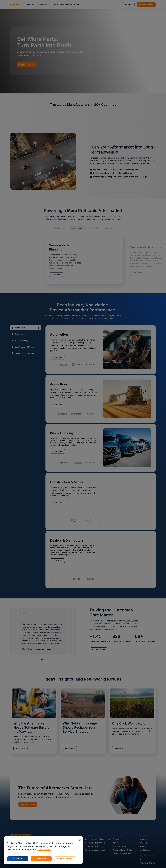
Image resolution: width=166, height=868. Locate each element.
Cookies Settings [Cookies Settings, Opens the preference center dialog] (65, 859)
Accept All (18, 859)
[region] (43, 850)
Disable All (41, 859)
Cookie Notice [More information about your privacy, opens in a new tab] (44, 850)
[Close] (80, 840)
